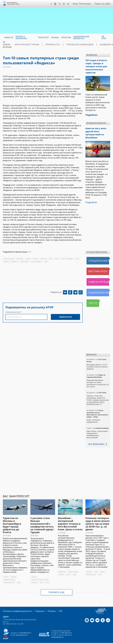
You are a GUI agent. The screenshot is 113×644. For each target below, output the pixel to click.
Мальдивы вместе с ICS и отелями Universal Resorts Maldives (97, 362)
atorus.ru (51, 642)
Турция (6, 261)
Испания (43, 258)
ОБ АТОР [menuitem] (104, 38)
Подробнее (91, 197)
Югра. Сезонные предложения (93, 416)
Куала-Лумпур (73, 566)
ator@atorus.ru (22, 630)
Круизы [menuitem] (55, 38)
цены (47, 577)
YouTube (57, 4)
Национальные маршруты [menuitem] (81, 38)
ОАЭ (96, 566)
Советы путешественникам (98, 277)
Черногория (24, 261)
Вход (77, 4)
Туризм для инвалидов (68, 45)
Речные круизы (9, 258)
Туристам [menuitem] (66, 38)
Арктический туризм (24, 45)
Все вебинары (95, 439)
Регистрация (87, 4)
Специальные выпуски (97, 255)
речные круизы (36, 261)
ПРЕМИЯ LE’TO (45, 45)
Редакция (36, 606)
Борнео (61, 569)
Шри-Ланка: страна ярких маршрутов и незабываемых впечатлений (97, 429)
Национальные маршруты (98, 287)
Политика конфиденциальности (16, 606)
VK (61, 4)
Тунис (77, 258)
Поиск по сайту (103, 4)
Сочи (56, 258)
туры (46, 261)
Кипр (51, 258)
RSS (55, 606)
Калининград (91, 569)
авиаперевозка (9, 577)
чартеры (34, 577)
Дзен (53, 4)
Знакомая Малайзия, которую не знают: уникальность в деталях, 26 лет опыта (98, 378)
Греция (28, 258)
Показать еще (57, 587)
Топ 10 (90, 298)
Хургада (14, 572)
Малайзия (62, 566)
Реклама (47, 606)
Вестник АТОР (93, 266)
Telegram (70, 4)
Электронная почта (13, 312)
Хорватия (14, 261)
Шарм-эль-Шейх (9, 574)
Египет (35, 258)
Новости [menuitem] (9, 38)
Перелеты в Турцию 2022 (40, 574)
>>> (29, 251)
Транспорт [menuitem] (43, 38)
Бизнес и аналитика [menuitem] (21, 38)
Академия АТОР (92, 45)
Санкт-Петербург (67, 258)
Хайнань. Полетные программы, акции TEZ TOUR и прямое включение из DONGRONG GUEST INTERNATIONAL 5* (98, 395)
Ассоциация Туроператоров (13, 3)
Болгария (20, 258)
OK (66, 4)
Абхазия (89, 566)
